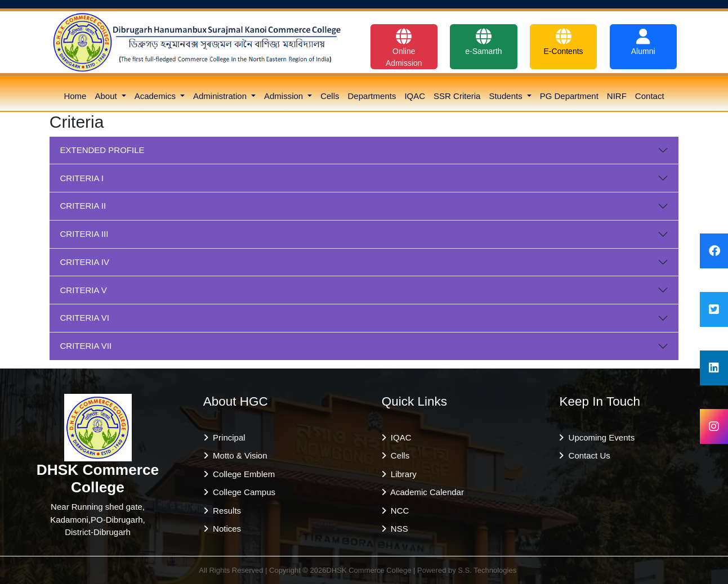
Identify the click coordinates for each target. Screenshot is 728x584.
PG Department (569, 96)
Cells (330, 96)
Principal (227, 437)
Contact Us (587, 455)
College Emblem (242, 474)
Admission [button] (285, 96)
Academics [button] (157, 96)
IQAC (415, 96)
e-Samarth (483, 42)
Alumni (643, 42)
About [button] (107, 96)
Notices (225, 529)
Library (401, 474)
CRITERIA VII (86, 346)
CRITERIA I (82, 178)
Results (225, 511)
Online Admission (404, 48)
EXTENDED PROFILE (102, 150)
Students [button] (506, 96)
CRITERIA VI (85, 318)
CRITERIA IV (85, 262)
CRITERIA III (84, 234)
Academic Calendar (425, 492)
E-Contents (564, 42)
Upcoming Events (599, 437)
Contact (650, 96)
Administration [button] (221, 96)
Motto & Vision (238, 455)
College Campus (242, 492)
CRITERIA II (83, 206)
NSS (397, 529)
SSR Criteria (457, 96)
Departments (372, 96)
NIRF (617, 96)
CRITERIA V (84, 290)
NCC (398, 511)
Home (75, 96)
